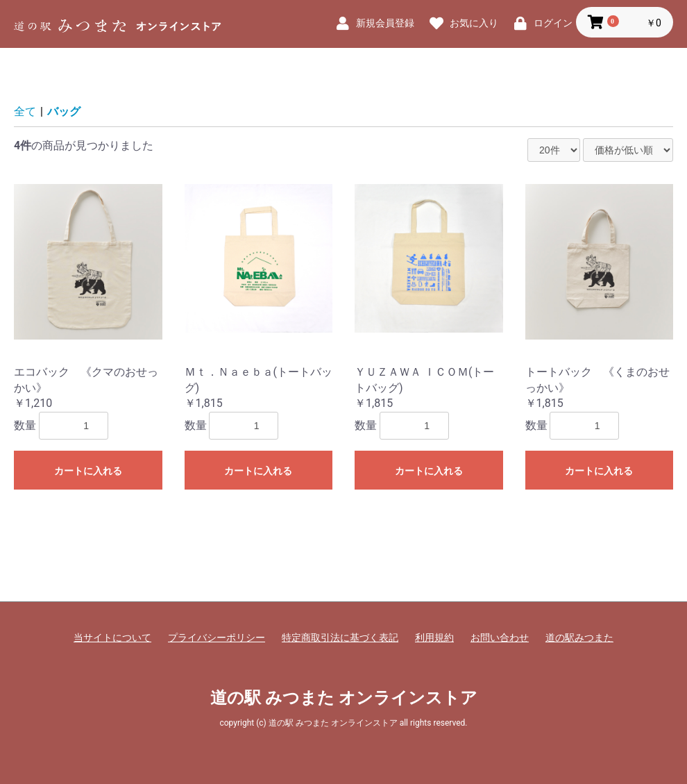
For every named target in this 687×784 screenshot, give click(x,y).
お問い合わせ (500, 637)
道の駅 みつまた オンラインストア (344, 698)
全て (25, 111)
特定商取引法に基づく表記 (340, 637)
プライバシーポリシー (217, 637)
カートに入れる (88, 471)
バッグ (64, 111)
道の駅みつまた (579, 637)
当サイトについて (112, 637)
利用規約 (434, 637)
